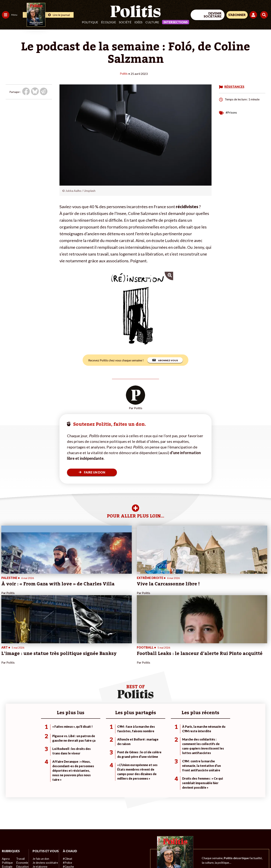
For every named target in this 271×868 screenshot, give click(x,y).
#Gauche (67, 800)
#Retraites (68, 804)
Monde (6, 816)
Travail (20, 792)
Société (125, 22)
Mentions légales (27, 855)
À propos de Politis (43, 816)
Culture (152, 22)
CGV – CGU (82, 855)
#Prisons (231, 112)
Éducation (22, 800)
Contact (7, 855)
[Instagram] (259, 837)
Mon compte (39, 820)
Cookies (153, 855)
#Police (66, 796)
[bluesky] (235, 837)
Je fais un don (40, 796)
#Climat (66, 792)
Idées (138, 22)
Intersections (176, 22)
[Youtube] (247, 837)
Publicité (138, 855)
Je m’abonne (39, 804)
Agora (5, 792)
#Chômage (68, 808)
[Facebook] (223, 837)
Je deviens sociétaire (44, 800)
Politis (124, 73)
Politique (90, 22)
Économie (22, 796)
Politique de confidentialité (111, 855)
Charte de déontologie (56, 855)
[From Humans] (228, 846)
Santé (19, 804)
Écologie (108, 22)
